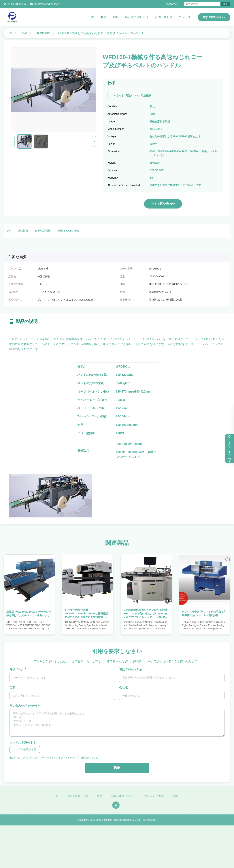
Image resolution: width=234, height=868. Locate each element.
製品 (103, 17)
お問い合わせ (164, 17)
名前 (12, 688)
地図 (176, 799)
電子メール (18, 669)
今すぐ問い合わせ (214, 17)
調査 (225, 4)
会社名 (124, 688)
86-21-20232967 (17, 4)
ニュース (185, 17)
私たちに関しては (137, 17)
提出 (117, 768)
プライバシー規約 (154, 799)
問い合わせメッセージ (25, 706)
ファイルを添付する (23, 743)
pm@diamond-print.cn (46, 4)
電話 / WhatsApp (131, 669)
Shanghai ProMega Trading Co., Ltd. (121, 823)
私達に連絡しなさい (123, 799)
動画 (116, 17)
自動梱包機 (43, 33)
